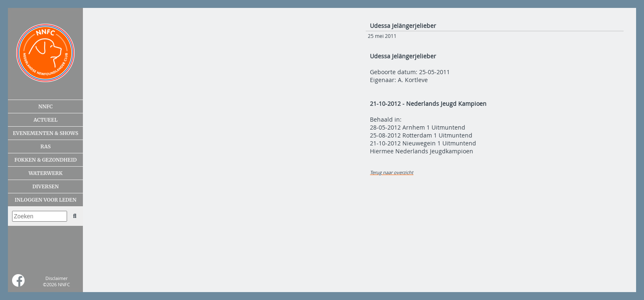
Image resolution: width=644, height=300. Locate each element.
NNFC (46, 106)
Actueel (46, 120)
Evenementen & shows (46, 133)
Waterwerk (45, 173)
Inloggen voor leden (45, 200)
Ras (46, 146)
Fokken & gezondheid (46, 160)
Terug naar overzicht (392, 172)
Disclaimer (56, 278)
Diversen (46, 186)
